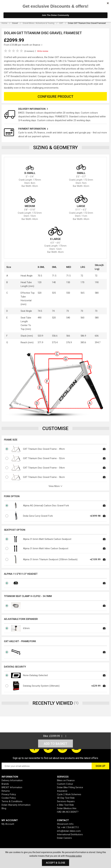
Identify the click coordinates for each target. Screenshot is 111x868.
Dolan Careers (64, 838)
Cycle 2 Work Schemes (69, 794)
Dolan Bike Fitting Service (70, 787)
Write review (43, 51)
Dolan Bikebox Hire (67, 808)
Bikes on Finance (66, 780)
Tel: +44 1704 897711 (68, 827)
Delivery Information (12, 780)
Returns (6, 791)
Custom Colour (65, 784)
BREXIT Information (12, 787)
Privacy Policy (9, 794)
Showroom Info (65, 824)
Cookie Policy (9, 798)
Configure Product (55, 97)
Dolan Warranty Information (16, 805)
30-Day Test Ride (66, 798)
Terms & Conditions (12, 801)
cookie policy (75, 856)
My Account (8, 824)
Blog (4, 808)
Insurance (62, 791)
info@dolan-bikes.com (69, 831)
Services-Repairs (66, 801)
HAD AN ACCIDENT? (68, 812)
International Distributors (70, 834)
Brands (5, 784)
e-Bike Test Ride (65, 805)
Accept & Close (55, 863)
